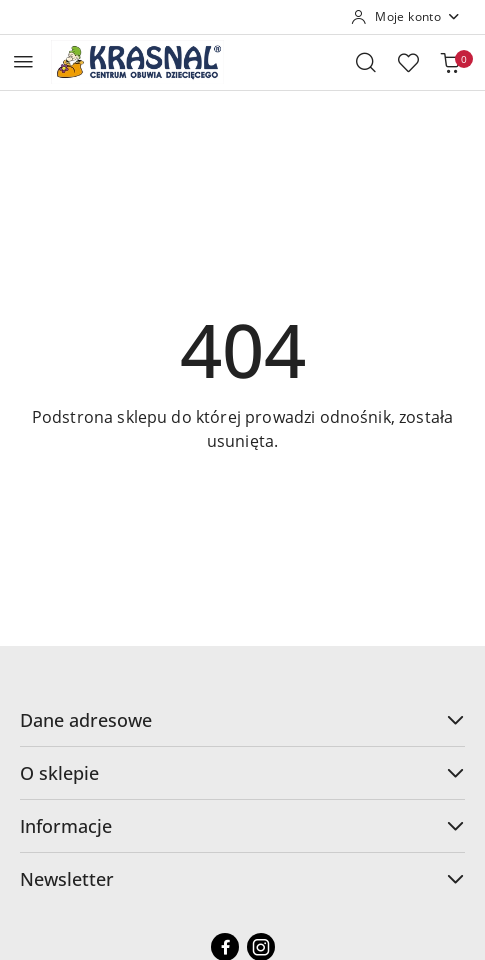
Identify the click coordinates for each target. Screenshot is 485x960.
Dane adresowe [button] (242, 720)
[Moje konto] (406, 17)
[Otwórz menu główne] (23, 61)
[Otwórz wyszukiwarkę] (366, 62)
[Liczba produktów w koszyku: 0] (450, 62)
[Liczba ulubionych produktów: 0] (408, 62)
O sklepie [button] (242, 773)
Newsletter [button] (242, 879)
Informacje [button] (242, 826)
